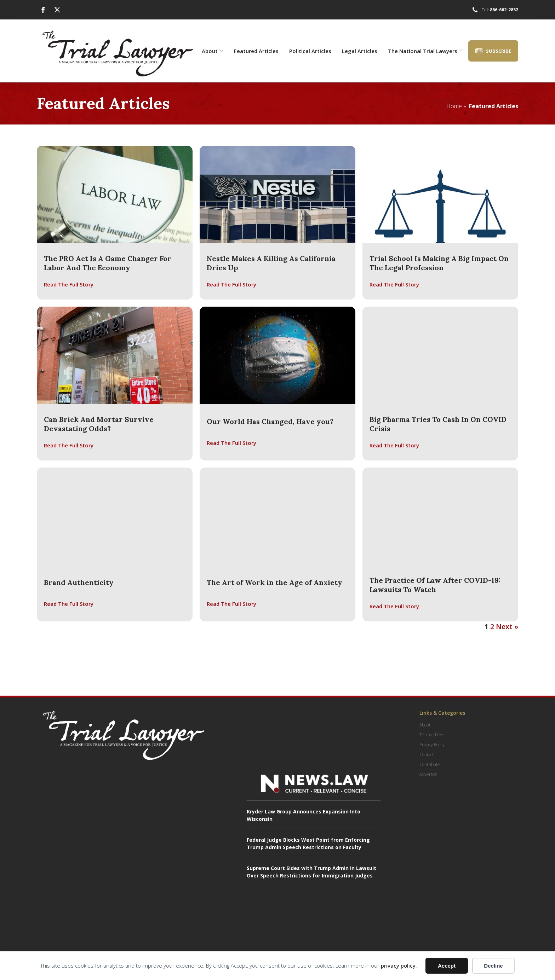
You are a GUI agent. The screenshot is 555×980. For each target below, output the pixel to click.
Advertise (428, 774)
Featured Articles (256, 51)
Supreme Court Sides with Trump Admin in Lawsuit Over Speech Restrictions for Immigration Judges (311, 872)
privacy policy (398, 965)
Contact (427, 755)
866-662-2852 (504, 10)
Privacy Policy (432, 745)
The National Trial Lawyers (425, 51)
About (213, 51)
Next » (507, 627)
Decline (493, 966)
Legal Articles (360, 51)
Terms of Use (432, 735)
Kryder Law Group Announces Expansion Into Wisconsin (304, 815)
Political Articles (310, 51)
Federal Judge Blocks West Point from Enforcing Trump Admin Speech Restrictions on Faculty (308, 843)
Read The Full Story (69, 284)
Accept (447, 966)
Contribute (430, 764)
